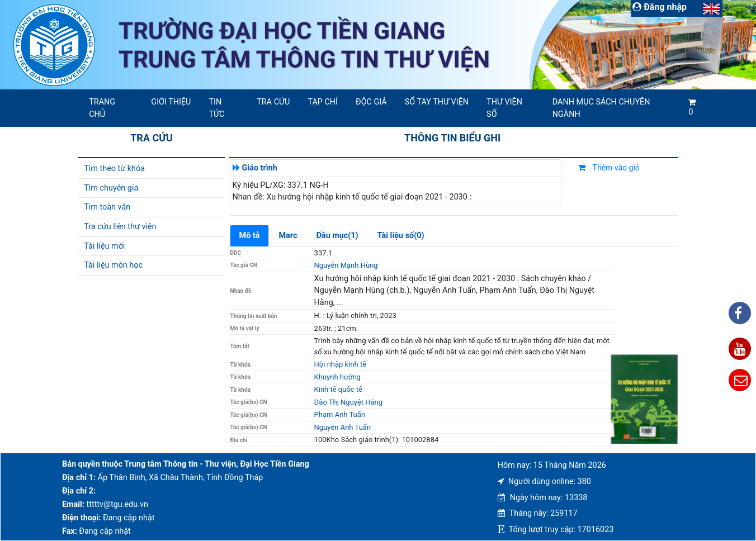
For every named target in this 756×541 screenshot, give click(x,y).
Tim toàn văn (107, 207)
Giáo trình (260, 168)
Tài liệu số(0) (401, 236)
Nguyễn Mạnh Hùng (346, 265)
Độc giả (371, 102)
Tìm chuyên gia (111, 188)
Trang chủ (102, 108)
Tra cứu (273, 102)
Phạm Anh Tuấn (340, 414)
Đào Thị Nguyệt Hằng (348, 402)
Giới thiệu (171, 102)
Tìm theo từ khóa (114, 169)
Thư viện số (504, 108)
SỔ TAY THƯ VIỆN (437, 102)
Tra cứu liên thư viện (120, 227)
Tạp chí (323, 102)
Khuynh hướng (337, 377)
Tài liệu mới (104, 246)
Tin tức (216, 108)
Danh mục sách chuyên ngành (601, 108)
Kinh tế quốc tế (338, 389)
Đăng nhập (660, 7)
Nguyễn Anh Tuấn (342, 427)
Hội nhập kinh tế (340, 364)
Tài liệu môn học (113, 265)
